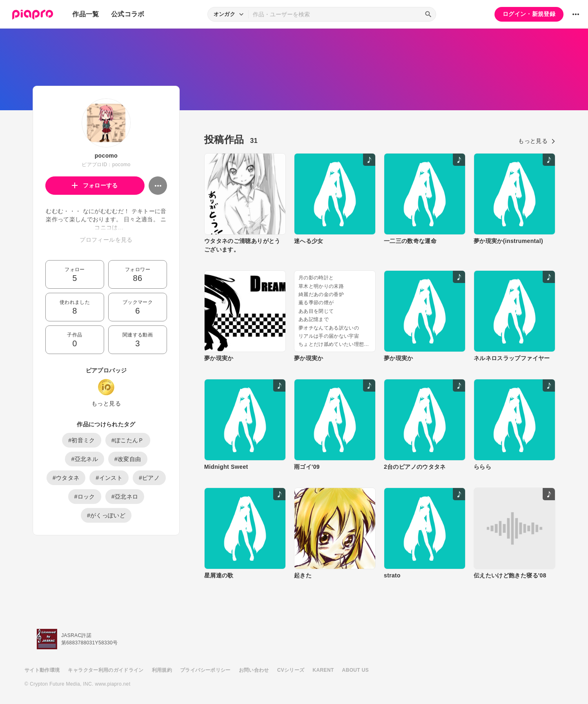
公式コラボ (128, 14)
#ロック (85, 497)
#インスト (109, 478)
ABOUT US (355, 670)
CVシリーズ (291, 670)
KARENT (323, 670)
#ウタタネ (66, 478)
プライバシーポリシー (205, 670)
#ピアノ (149, 478)
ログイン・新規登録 (529, 14)
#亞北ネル (85, 459)
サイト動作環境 (42, 670)
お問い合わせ (254, 670)
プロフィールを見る (106, 240)
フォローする (95, 185)
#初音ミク (82, 440)
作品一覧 (86, 14)
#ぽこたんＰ (128, 440)
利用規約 (162, 670)
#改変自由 (128, 459)
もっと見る (106, 403)
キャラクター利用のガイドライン (106, 670)
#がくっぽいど (106, 515)
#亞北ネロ (125, 497)
